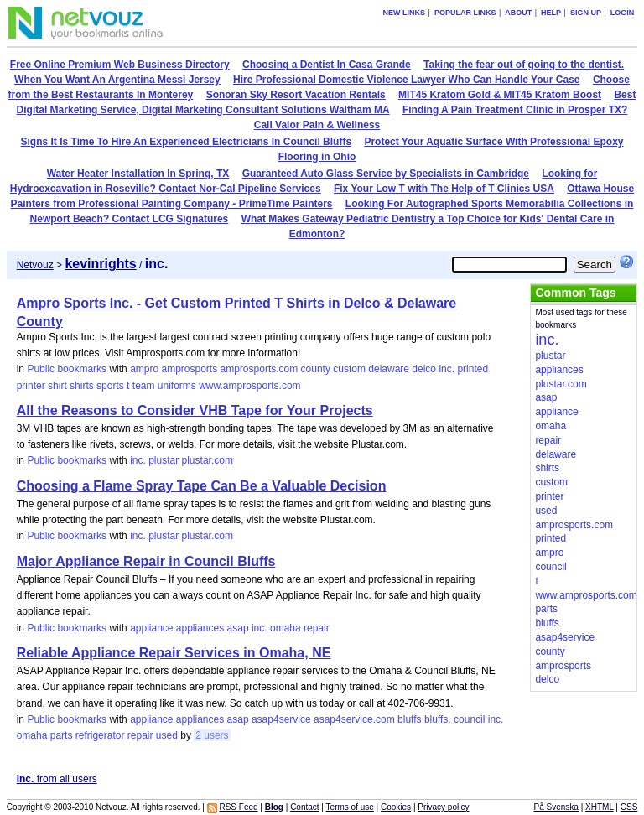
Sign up (586, 13)
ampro (144, 369)
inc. (447, 369)
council (469, 719)
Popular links (465, 13)
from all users (57, 779)
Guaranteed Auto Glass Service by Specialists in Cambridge (386, 174)
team (144, 386)
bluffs (409, 719)
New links (405, 13)
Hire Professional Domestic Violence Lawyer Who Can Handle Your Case (406, 80)
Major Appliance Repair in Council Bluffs (146, 561)
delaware (389, 369)
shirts (82, 386)
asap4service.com (354, 719)
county (316, 369)
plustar (164, 460)
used (167, 735)
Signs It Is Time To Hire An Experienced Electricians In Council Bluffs (187, 142)
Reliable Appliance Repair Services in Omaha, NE (174, 653)
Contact (304, 807)
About (518, 13)
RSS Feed (238, 807)
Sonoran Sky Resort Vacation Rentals (296, 95)
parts (62, 735)
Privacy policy (443, 807)
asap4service (281, 719)
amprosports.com (260, 369)
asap (238, 628)
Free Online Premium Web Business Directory (120, 65)
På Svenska (556, 807)
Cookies (396, 807)
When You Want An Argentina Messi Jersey (117, 80)
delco (424, 369)
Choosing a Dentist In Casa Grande (327, 65)
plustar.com (208, 460)
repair (317, 628)
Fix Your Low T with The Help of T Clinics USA (444, 189)
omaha (286, 628)
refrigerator (100, 735)
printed (473, 369)
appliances (200, 628)
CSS (629, 807)
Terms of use (350, 807)
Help (551, 13)
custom (349, 369)
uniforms (177, 386)
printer (31, 386)
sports (110, 386)
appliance (151, 628)
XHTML (600, 807)
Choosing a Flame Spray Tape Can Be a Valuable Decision (202, 486)
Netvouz (35, 265)
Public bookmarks (67, 369)
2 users (212, 735)
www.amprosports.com (249, 386)
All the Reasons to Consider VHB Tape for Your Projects (195, 410)
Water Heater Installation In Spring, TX (138, 174)
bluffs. (438, 719)
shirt (57, 386)
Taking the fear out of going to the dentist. (524, 65)
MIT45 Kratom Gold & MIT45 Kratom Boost (500, 95)
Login (623, 13)
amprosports (189, 369)
